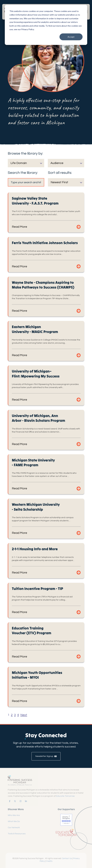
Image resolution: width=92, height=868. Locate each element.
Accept (71, 37)
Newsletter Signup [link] (46, 756)
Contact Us (67, 858)
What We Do (14, 821)
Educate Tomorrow (65, 796)
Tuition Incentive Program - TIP (37, 589)
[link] (9, 801)
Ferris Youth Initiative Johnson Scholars (45, 243)
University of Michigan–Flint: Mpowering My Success (36, 374)
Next (24, 715)
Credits (49, 861)
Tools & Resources (17, 834)
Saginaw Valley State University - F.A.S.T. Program (35, 201)
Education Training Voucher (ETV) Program (32, 631)
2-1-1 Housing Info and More (35, 549)
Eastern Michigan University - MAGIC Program (35, 329)
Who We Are (14, 815)
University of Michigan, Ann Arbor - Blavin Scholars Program (39, 418)
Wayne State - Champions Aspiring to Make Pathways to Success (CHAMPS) (43, 285)
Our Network (14, 828)
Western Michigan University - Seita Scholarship (36, 507)
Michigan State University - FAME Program (33, 463)
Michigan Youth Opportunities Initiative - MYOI (37, 675)
